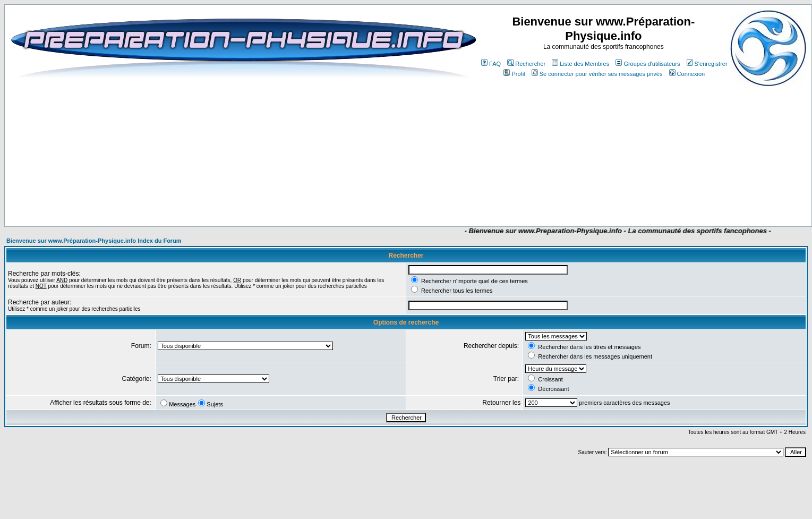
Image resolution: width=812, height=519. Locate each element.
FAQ (491, 64)
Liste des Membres (580, 64)
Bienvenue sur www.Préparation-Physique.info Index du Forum (94, 241)
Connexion (687, 74)
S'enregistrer (707, 64)
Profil (514, 74)
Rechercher (526, 64)
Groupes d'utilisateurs (648, 64)
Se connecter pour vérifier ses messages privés (597, 74)
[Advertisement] (330, 195)
